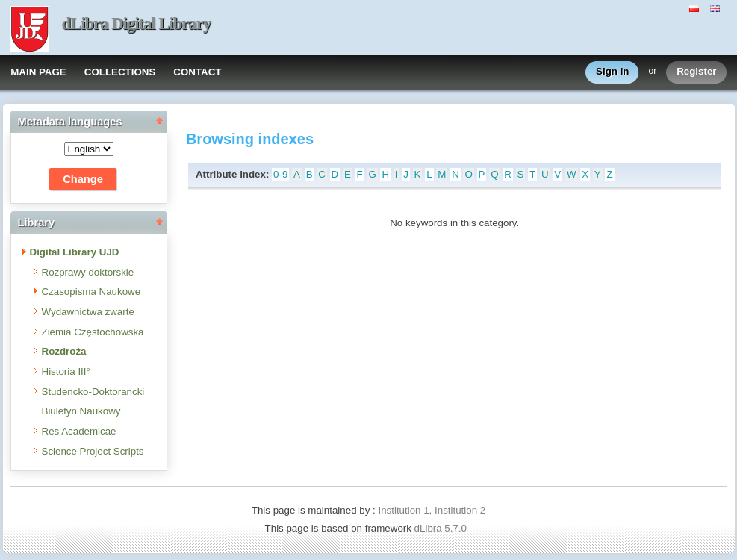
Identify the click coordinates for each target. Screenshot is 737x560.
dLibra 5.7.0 (442, 528)
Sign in (612, 72)
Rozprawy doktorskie (88, 272)
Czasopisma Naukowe (91, 292)
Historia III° (66, 371)
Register (696, 72)
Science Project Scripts (93, 451)
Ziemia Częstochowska (93, 332)
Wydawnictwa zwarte (88, 312)
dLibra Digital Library (137, 24)
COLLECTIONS (120, 72)
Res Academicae (79, 431)
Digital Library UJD (75, 252)
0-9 (280, 174)
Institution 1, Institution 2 (432, 510)
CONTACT (197, 72)
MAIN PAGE (38, 72)
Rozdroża (64, 351)
